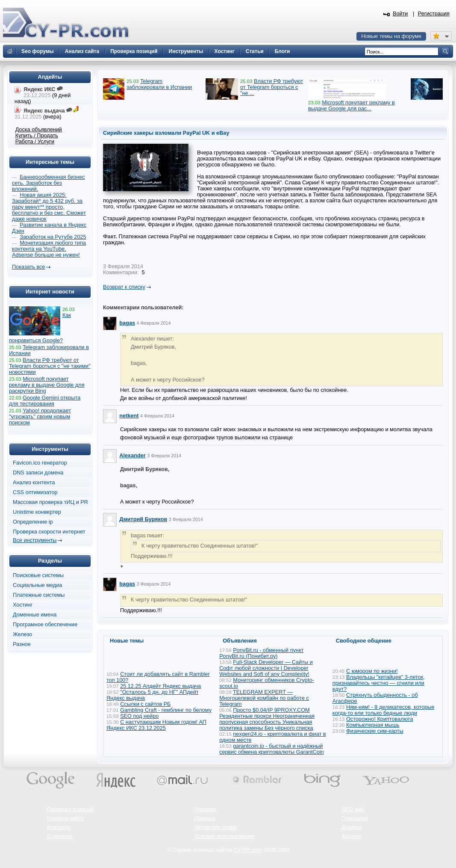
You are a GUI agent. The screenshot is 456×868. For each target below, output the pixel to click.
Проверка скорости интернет (49, 532)
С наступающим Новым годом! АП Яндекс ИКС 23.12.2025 (156, 725)
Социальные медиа (37, 585)
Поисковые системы (38, 575)
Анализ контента (34, 483)
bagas (127, 323)
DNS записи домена (38, 473)
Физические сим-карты (375, 731)
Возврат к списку (124, 287)
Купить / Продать (37, 136)
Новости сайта (65, 818)
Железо (22, 634)
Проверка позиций (70, 809)
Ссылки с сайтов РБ (145, 704)
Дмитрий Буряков (143, 519)
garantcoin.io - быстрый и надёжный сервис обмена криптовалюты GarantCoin (271, 749)
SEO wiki (352, 809)
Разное (22, 644)
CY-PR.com (248, 850)
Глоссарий (355, 818)
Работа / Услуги (35, 142)
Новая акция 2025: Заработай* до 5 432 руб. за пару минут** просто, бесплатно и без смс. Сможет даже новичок (49, 207)
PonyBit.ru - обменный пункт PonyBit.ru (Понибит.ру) (261, 653)
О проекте (60, 836)
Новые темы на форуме (391, 36)
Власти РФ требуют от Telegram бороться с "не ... (272, 87)
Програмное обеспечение (45, 625)
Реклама (205, 809)
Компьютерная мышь (373, 725)
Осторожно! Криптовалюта (380, 719)
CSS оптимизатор (35, 492)
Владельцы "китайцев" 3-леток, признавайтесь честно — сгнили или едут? (379, 683)
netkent (129, 416)
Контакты (59, 827)
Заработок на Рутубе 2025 (53, 237)
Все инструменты (35, 540)
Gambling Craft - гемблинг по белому (166, 710)
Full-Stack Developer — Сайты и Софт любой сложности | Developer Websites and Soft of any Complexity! (266, 668)
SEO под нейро (139, 716)
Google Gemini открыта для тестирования (45, 401)
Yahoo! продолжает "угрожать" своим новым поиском (40, 417)
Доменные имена (35, 615)
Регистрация (434, 14)
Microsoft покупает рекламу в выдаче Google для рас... (352, 106)
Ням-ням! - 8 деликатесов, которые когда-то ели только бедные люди (384, 710)
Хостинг (23, 605)
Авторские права (216, 827)
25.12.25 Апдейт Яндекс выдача (160, 686)
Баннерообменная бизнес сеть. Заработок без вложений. (49, 183)
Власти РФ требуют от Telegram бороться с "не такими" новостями (50, 366)
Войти (400, 14)
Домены (352, 827)
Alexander (132, 456)
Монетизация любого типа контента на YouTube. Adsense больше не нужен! (49, 249)
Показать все (28, 267)
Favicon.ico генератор (40, 463)
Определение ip (33, 522)
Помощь (205, 818)
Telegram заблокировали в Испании (159, 84)
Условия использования (225, 836)
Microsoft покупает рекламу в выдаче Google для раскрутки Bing (47, 385)
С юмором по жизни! (372, 671)
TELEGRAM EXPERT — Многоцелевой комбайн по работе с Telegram (264, 698)
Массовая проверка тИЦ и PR (50, 502)
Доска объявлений (39, 130)
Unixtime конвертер (37, 512)
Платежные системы (39, 595)
